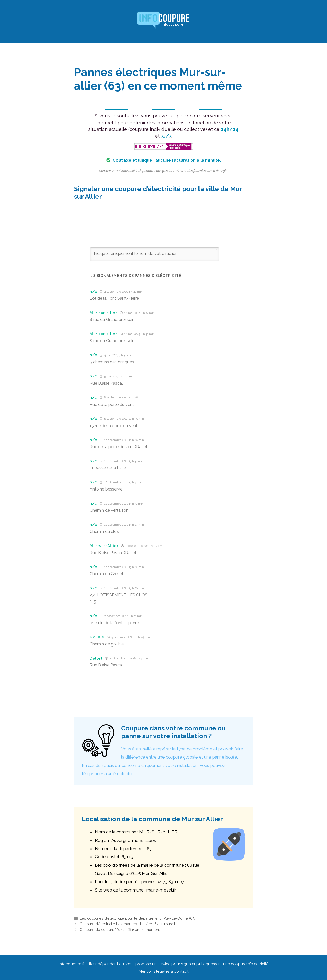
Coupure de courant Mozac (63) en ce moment (120, 929)
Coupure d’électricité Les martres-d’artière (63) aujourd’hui (129, 924)
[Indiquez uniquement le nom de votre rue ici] (155, 254)
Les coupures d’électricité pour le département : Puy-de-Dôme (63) (138, 918)
